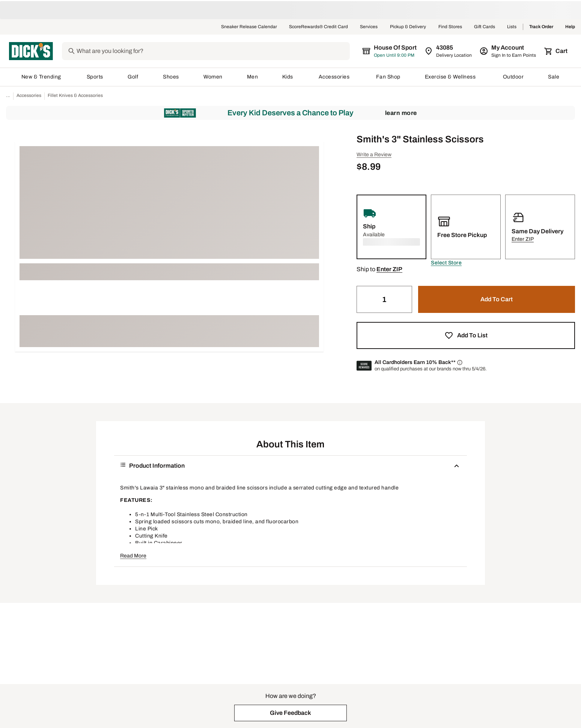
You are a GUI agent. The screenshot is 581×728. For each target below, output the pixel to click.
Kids (288, 77)
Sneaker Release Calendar (249, 27)
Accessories (335, 77)
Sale (554, 77)
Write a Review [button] (374, 155)
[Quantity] (384, 299)
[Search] (219, 51)
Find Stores (450, 27)
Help (570, 27)
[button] (446, 263)
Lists (512, 27)
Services (369, 27)
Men (253, 77)
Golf (133, 77)
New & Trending (42, 77)
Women (213, 77)
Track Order (541, 27)
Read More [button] (133, 556)
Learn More (401, 113)
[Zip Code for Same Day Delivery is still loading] (449, 51)
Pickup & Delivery (408, 27)
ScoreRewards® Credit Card (318, 27)
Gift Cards (485, 27)
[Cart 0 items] (556, 51)
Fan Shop (388, 77)
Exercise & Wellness (452, 77)
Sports (95, 77)
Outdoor (513, 77)
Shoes (171, 77)
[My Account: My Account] (508, 51)
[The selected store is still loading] (396, 51)
